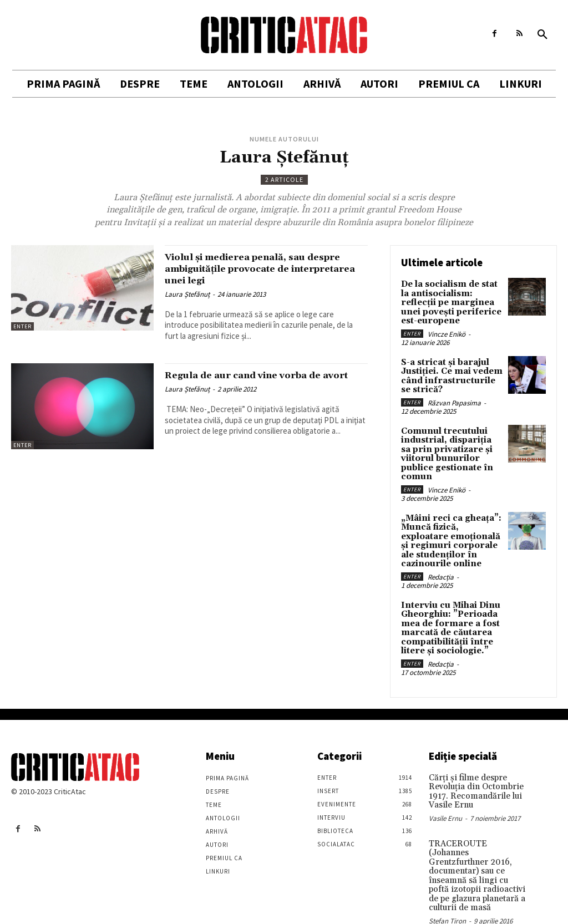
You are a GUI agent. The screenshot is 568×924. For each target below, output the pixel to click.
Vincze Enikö (447, 331)
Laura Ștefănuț (187, 294)
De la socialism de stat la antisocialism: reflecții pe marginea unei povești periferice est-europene (448, 301)
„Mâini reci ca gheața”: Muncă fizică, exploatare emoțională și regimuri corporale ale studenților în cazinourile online (451, 530)
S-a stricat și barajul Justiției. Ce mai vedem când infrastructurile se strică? (450, 372)
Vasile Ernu (445, 799)
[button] (542, 35)
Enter (22, 326)
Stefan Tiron (447, 888)
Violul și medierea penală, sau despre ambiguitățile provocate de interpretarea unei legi (261, 268)
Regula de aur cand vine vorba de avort (258, 381)
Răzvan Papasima (454, 397)
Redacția (441, 564)
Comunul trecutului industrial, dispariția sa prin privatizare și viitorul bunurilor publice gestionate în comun (450, 447)
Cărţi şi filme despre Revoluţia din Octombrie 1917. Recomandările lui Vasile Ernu (473, 774)
